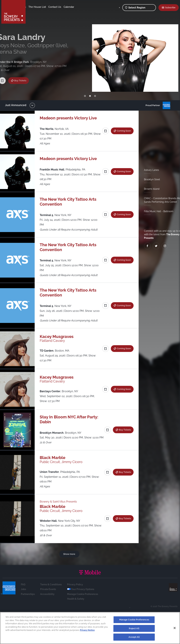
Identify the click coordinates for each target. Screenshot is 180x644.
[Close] (175, 628)
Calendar (49, 12)
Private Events (48, 594)
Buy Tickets (24, 75)
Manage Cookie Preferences (83, 599)
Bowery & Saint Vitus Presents (60, 506)
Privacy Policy (75, 589)
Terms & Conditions (51, 589)
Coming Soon (123, 131)
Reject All (134, 628)
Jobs (23, 594)
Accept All (134, 637)
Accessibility (47, 599)
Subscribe (170, 7)
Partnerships (28, 599)
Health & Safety (76, 604)
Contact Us (35, 12)
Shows (32, 7)
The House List (64, 7)
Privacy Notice (87, 630)
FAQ (23, 589)
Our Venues (46, 7)
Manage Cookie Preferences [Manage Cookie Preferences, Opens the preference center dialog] (134, 620)
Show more (70, 559)
